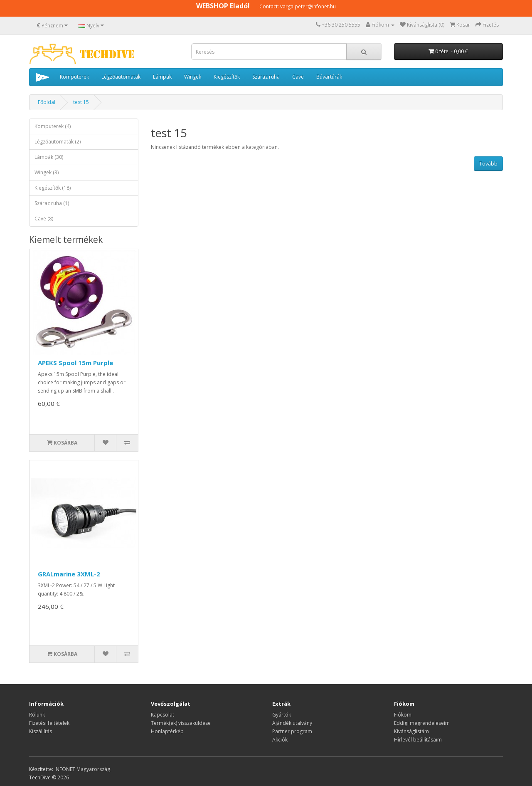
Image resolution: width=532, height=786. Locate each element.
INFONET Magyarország (82, 769)
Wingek (193, 77)
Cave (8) (44, 219)
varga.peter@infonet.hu (308, 6)
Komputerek (74, 77)
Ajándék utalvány (292, 723)
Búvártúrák (329, 77)
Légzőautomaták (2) (58, 142)
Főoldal (47, 102)
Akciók (280, 740)
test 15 (81, 102)
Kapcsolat (163, 715)
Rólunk (37, 715)
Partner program (292, 731)
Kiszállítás (41, 731)
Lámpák (162, 77)
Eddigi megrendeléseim (422, 723)
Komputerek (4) (53, 126)
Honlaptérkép (167, 731)
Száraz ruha (266, 77)
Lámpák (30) (49, 157)
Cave (298, 77)
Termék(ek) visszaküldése (181, 723)
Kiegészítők (227, 77)
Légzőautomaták (121, 77)
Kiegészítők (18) (53, 188)
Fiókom (403, 715)
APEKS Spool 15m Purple (75, 363)
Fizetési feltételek (49, 723)
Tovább (488, 164)
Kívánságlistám (411, 731)
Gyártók (282, 715)
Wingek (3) (47, 172)
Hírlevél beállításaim (418, 740)
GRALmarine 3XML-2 (69, 574)
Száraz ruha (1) (52, 203)
